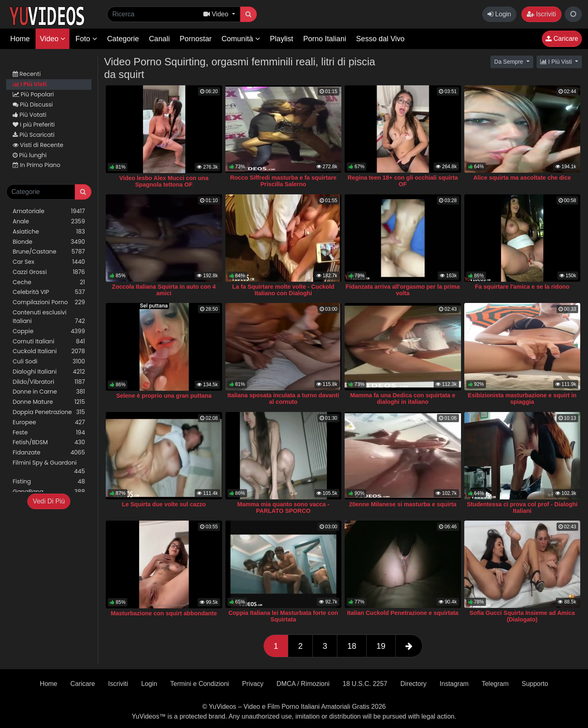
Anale (49, 222)
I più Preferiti (34, 125)
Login (499, 14)
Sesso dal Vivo (380, 39)
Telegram (495, 684)
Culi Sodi (49, 362)
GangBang (49, 492)
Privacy (253, 684)
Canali (159, 39)
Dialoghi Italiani (49, 372)
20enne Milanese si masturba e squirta (403, 504)
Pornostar (196, 39)
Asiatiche (49, 232)
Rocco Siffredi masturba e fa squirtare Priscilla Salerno (283, 181)
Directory (414, 684)
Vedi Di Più (49, 501)
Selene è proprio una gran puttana (164, 396)
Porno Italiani (325, 39)
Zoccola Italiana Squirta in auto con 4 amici (164, 290)
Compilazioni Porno (49, 302)
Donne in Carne (49, 392)
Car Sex (49, 262)
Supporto (535, 684)
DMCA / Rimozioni (303, 684)
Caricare (562, 39)
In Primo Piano (37, 165)
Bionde (49, 242)
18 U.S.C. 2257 (365, 684)
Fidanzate (49, 453)
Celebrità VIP (49, 292)
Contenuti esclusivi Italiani (49, 317)
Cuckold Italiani (49, 351)
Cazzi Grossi (49, 272)
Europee (49, 422)
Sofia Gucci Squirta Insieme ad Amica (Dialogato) (522, 616)
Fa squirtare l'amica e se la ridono (522, 287)
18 (352, 646)
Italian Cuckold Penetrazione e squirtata (403, 613)
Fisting (49, 482)
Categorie (123, 39)
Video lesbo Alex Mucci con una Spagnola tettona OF (164, 181)
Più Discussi (33, 105)
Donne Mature (49, 402)
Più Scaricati (33, 135)
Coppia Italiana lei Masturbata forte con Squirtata (283, 616)
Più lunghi (30, 155)
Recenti (27, 74)
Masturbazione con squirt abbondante (164, 613)
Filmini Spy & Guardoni (49, 467)
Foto (86, 39)
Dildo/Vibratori (49, 382)
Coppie (49, 331)
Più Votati (30, 115)
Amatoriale (49, 211)
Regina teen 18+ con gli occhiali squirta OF (403, 181)
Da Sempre (509, 62)
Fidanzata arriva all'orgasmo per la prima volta (403, 290)
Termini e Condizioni (200, 684)
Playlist (282, 39)
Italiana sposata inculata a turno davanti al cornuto (283, 399)
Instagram (454, 684)
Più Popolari (33, 94)
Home (20, 39)
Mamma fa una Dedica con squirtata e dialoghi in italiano (403, 399)
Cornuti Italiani (49, 342)
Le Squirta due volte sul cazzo (164, 504)
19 (381, 646)
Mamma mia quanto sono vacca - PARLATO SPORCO (283, 508)
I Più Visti (30, 84)
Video (52, 39)
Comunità (241, 39)
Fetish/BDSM (49, 442)
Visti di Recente (38, 145)
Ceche (49, 282)
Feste (49, 433)
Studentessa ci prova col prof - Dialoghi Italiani (522, 508)
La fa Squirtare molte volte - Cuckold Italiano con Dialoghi (283, 290)
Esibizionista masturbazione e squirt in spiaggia (522, 399)
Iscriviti (541, 14)
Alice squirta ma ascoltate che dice (522, 178)
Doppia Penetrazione (49, 412)
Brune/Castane (49, 252)
